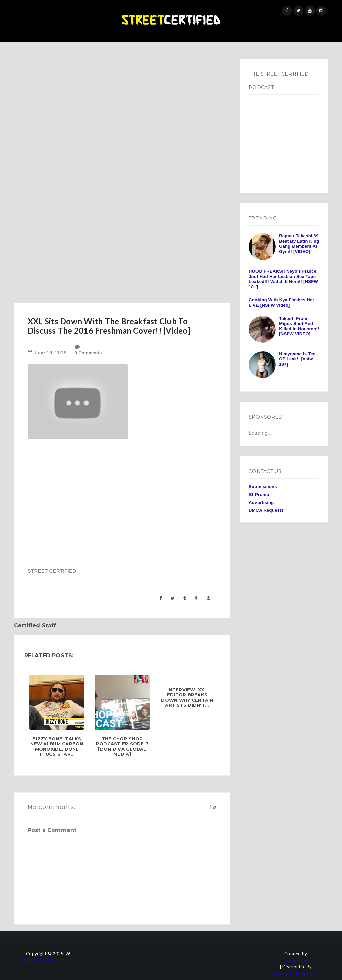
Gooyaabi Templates (296, 973)
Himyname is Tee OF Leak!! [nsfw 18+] (297, 359)
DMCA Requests (266, 510)
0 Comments (88, 353)
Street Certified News (48, 959)
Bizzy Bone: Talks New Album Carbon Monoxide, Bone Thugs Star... (57, 747)
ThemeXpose (296, 960)
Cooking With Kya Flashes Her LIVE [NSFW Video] (282, 302)
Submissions (263, 487)
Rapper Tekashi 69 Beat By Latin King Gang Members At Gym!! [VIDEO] (299, 244)
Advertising (261, 502)
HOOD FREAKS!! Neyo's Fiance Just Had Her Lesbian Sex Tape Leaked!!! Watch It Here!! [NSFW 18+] (283, 279)
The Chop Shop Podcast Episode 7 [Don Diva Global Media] (122, 747)
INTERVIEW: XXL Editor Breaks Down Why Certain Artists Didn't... (187, 698)
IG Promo (259, 494)
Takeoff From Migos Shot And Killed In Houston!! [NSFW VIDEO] (299, 326)
